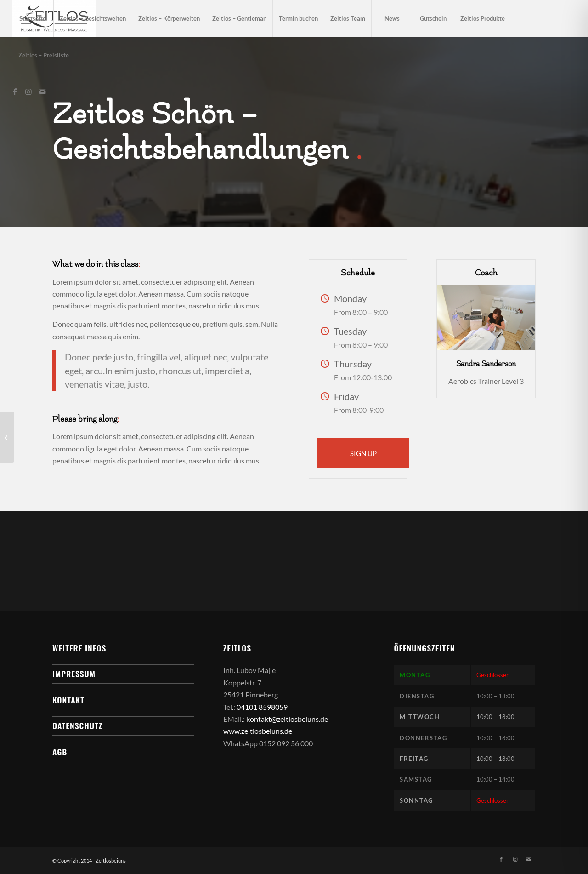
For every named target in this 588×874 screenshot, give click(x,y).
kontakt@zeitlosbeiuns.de (287, 719)
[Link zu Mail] (42, 91)
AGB (60, 752)
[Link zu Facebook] (15, 91)
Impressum (74, 674)
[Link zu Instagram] (28, 91)
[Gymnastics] (7, 437)
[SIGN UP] (363, 453)
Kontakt (68, 700)
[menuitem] (33, 18)
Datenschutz (77, 725)
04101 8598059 (262, 707)
